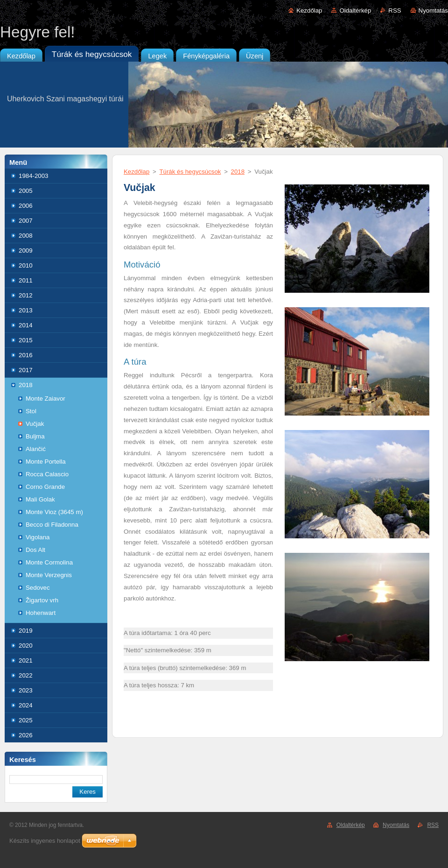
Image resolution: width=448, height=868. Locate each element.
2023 (26, 690)
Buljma (35, 436)
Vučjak (35, 424)
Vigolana (38, 537)
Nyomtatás (433, 11)
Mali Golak (40, 499)
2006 (26, 206)
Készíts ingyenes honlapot (45, 841)
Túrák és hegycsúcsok (190, 172)
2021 (26, 660)
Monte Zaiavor (45, 399)
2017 (26, 370)
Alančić (36, 449)
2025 (26, 720)
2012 (26, 295)
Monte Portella (46, 462)
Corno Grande (45, 487)
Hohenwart (41, 613)
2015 (26, 340)
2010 (26, 265)
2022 (26, 675)
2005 (26, 191)
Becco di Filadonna (52, 525)
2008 (26, 236)
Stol (31, 411)
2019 (26, 631)
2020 (26, 646)
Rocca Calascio (47, 474)
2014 (26, 325)
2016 (26, 355)
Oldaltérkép (355, 11)
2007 (26, 221)
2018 (26, 385)
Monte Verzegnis (49, 575)
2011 (26, 280)
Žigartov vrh (42, 600)
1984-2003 (33, 176)
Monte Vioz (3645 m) (54, 512)
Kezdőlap (309, 11)
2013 (26, 310)
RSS (395, 11)
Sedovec (38, 588)
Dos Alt (35, 550)
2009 (26, 251)
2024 (26, 705)
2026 (26, 735)
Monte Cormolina (49, 562)
